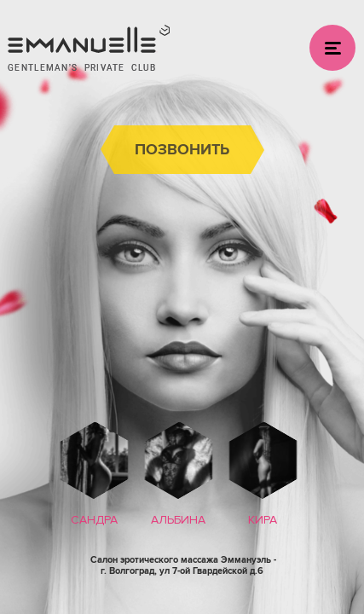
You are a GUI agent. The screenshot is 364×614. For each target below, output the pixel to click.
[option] (94, 478)
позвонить (182, 149)
